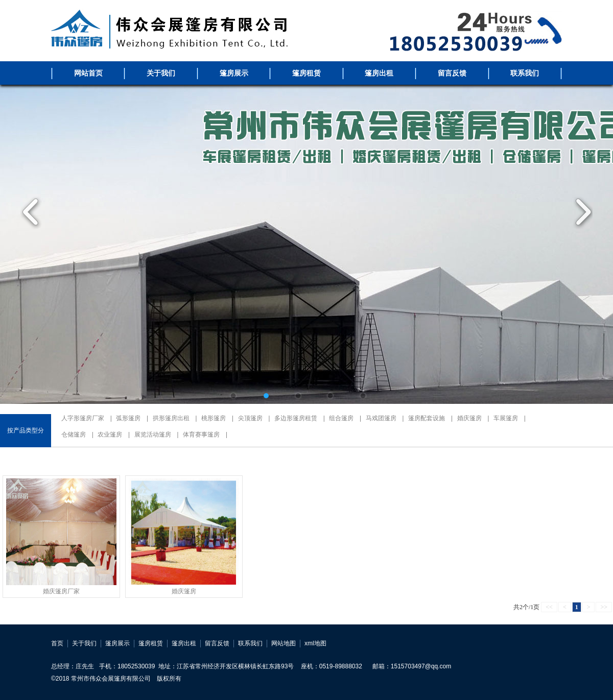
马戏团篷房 (381, 418)
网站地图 (284, 643)
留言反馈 (452, 73)
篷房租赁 (306, 73)
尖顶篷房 (250, 418)
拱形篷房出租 (171, 418)
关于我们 (161, 73)
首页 (57, 643)
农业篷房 (110, 435)
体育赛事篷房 (201, 435)
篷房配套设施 (427, 418)
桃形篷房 (214, 418)
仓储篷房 (74, 435)
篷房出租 (379, 73)
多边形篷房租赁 (296, 418)
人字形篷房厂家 (83, 418)
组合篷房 (341, 418)
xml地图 (315, 643)
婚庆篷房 (469, 418)
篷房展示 (234, 73)
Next (580, 212)
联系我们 (525, 73)
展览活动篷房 (153, 435)
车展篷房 (506, 418)
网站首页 (88, 73)
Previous (33, 212)
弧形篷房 (128, 418)
